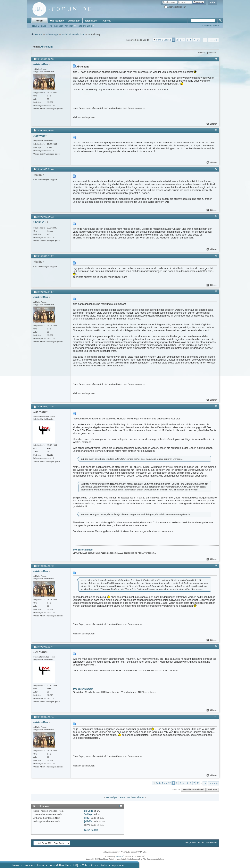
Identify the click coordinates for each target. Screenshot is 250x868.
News (16, 865)
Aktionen (69, 26)
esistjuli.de (91, 21)
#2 (216, 130)
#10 (215, 717)
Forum (39, 21)
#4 (216, 216)
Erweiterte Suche (211, 26)
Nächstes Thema (135, 797)
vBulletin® (120, 856)
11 (198, 40)
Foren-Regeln (91, 830)
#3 (216, 169)
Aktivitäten (74, 21)
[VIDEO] (88, 821)
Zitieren (212, 124)
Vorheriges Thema (115, 797)
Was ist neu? (57, 21)
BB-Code (88, 811)
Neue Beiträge (39, 26)
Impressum (118, 865)
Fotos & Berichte (59, 865)
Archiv (201, 842)
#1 (216, 59)
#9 (216, 646)
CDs (93, 865)
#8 (216, 566)
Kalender (58, 26)
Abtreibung (47, 47)
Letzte (213, 40)
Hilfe (212, 3)
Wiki (85, 865)
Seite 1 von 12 (163, 40)
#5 (216, 256)
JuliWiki (107, 21)
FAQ (75, 865)
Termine (28, 865)
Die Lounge (52, 34)
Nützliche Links (85, 26)
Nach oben (212, 790)
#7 (216, 406)
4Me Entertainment (83, 550)
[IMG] (87, 818)
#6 (216, 291)
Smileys (88, 814)
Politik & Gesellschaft (73, 34)
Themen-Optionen (206, 53)
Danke (104, 865)
